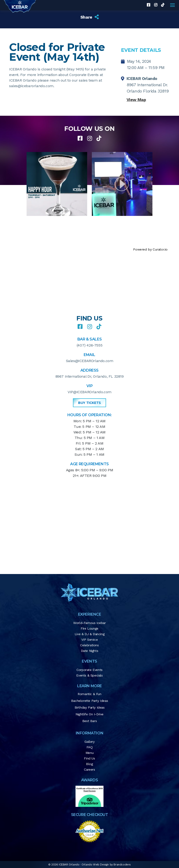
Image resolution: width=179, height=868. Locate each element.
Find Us (89, 758)
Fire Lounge (89, 628)
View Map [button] (136, 100)
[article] (57, 184)
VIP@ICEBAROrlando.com (89, 392)
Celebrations (89, 645)
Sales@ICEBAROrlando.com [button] (90, 361)
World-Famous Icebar (89, 623)
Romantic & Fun (89, 694)
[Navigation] (172, 5)
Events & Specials (89, 675)
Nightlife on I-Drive (89, 714)
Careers (89, 769)
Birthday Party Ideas (90, 707)
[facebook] (148, 5)
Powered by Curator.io (150, 249)
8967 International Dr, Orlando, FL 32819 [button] (90, 376)
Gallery (89, 742)
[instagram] (156, 5)
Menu (89, 753)
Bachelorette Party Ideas (89, 701)
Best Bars (89, 721)
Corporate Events (89, 670)
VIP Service (90, 640)
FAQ (90, 747)
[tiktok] (163, 5)
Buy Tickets (89, 403)
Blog (89, 764)
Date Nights (90, 651)
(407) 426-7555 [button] (89, 345)
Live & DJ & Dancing (89, 634)
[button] (122, 184)
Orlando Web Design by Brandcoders (106, 865)
